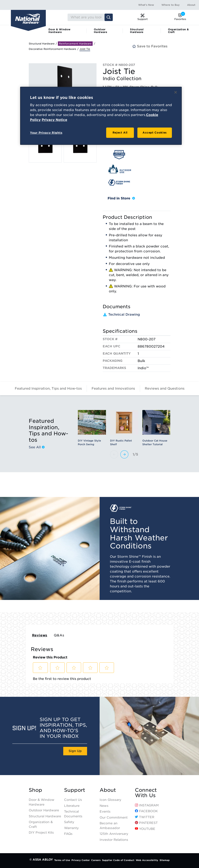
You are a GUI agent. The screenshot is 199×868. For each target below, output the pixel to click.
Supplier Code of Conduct (118, 860)
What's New (146, 5)
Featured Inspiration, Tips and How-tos (48, 388)
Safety (69, 822)
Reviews (40, 635)
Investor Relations (114, 840)
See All (37, 447)
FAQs (68, 834)
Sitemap (165, 860)
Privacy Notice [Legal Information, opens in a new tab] (54, 120)
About (191, 5)
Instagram (147, 805)
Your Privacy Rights (46, 133)
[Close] (176, 92)
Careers (96, 860)
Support (75, 790)
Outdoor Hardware (101, 31)
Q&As (59, 635)
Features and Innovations (113, 388)
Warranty (71, 828)
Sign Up (75, 751)
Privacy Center (81, 860)
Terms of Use (62, 860)
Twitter (145, 817)
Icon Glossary (110, 800)
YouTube (145, 829)
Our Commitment (114, 818)
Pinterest (146, 823)
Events (105, 812)
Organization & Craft (178, 31)
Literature (72, 806)
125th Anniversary (114, 834)
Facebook (146, 811)
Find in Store (121, 198)
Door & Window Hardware (59, 31)
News (104, 806)
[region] (101, 116)
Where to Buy (171, 5)
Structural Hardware (137, 31)
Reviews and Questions (165, 388)
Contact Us (73, 800)
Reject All (120, 133)
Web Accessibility (147, 860)
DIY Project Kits (41, 833)
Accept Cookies (155, 133)
